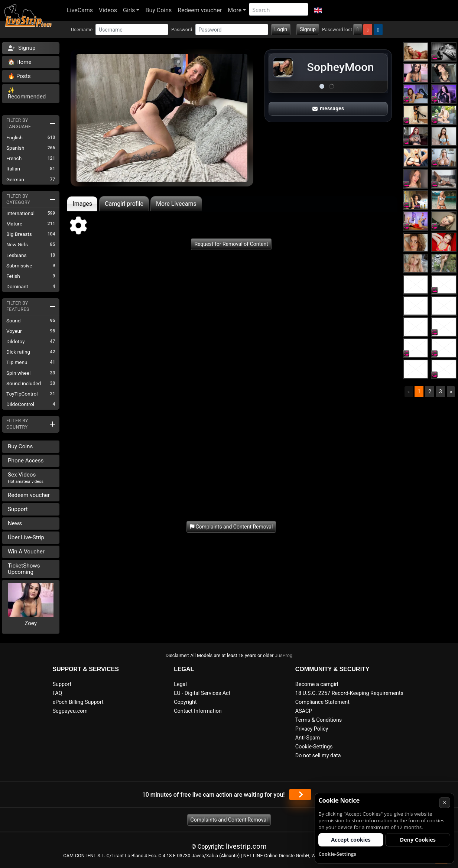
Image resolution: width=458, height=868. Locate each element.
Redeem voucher (200, 10)
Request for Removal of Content (231, 244)
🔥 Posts (19, 76)
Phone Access (26, 461)
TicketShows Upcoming (24, 569)
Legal (180, 684)
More (235, 10)
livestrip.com (246, 846)
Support (18, 509)
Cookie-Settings (314, 747)
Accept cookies (351, 840)
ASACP (304, 711)
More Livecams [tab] (176, 204)
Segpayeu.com (70, 711)
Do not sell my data (318, 756)
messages (328, 108)
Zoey (31, 623)
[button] (318, 10)
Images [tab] (82, 204)
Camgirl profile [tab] (124, 204)
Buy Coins (158, 10)
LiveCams (80, 10)
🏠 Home (20, 62)
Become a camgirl (317, 684)
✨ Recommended (27, 93)
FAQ (58, 693)
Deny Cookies (418, 840)
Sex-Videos (26, 478)
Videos (108, 10)
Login (281, 29)
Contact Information (198, 711)
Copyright (185, 702)
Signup (308, 29)
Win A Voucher (26, 552)
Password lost (337, 30)
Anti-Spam (308, 738)
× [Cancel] (444, 802)
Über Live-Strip (26, 537)
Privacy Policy (312, 729)
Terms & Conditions (319, 720)
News (15, 523)
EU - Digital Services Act (202, 693)
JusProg (284, 655)
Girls (129, 10)
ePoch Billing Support (78, 702)
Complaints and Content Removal (229, 820)
